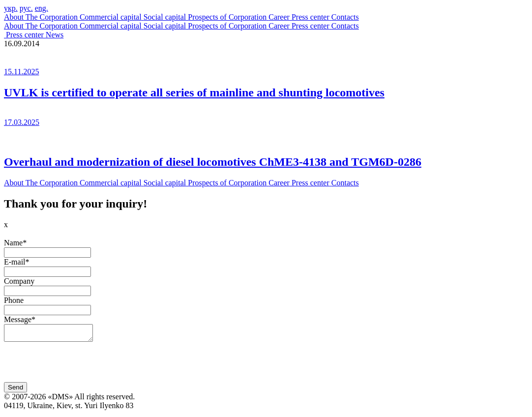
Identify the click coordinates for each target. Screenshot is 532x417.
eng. (42, 8)
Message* (20, 319)
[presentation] (79, 366)
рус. (26, 8)
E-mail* (17, 262)
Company (19, 281)
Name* (15, 243)
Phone (14, 300)
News (55, 35)
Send (15, 390)
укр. (11, 8)
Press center (26, 35)
